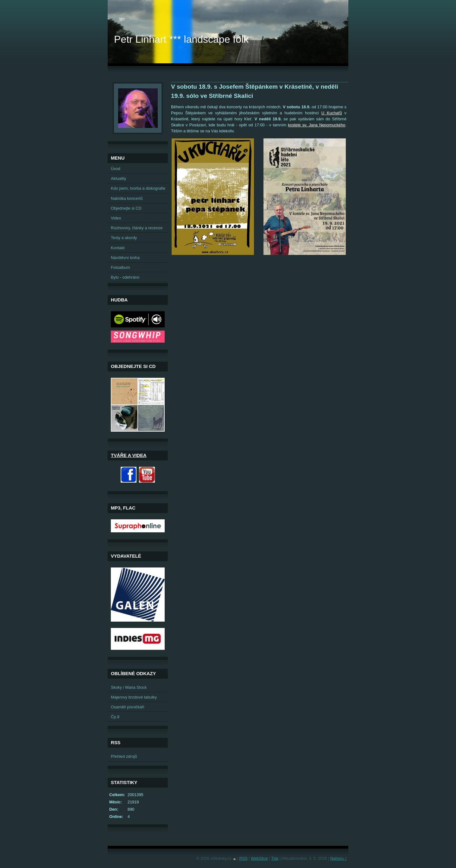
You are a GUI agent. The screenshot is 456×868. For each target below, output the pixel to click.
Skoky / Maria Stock (129, 687)
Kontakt (118, 248)
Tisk (275, 858)
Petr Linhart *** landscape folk (181, 39)
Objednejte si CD (126, 208)
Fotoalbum (120, 267)
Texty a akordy (124, 238)
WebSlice (259, 858)
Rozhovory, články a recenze (137, 228)
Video (116, 218)
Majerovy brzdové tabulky (134, 697)
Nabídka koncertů (127, 198)
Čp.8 (115, 717)
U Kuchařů (332, 113)
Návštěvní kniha (125, 258)
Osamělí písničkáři (127, 707)
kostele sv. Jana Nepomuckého (317, 125)
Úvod (116, 169)
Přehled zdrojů (124, 756)
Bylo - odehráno (125, 277)
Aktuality (118, 178)
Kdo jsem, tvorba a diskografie (138, 188)
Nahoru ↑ (339, 858)
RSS (243, 858)
